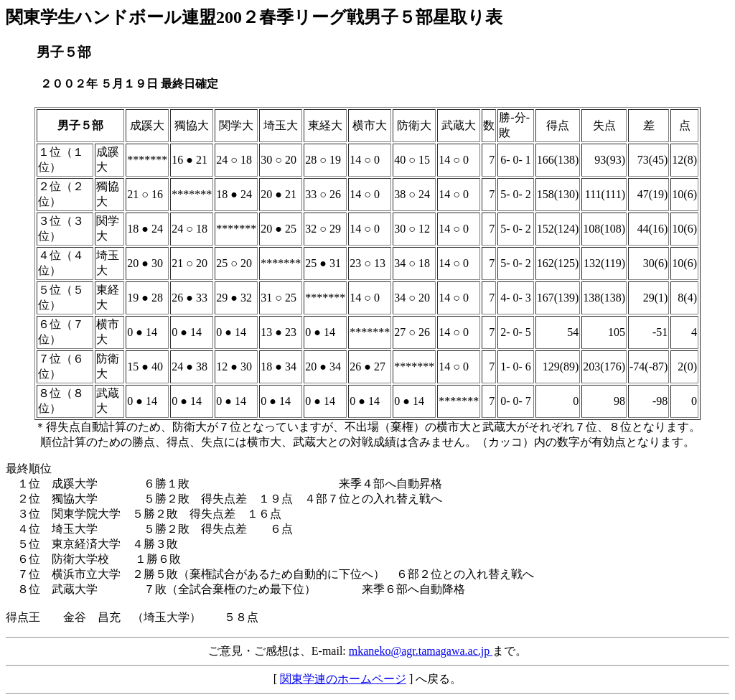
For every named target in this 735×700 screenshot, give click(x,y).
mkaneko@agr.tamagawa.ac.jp (421, 651)
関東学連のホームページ (343, 679)
